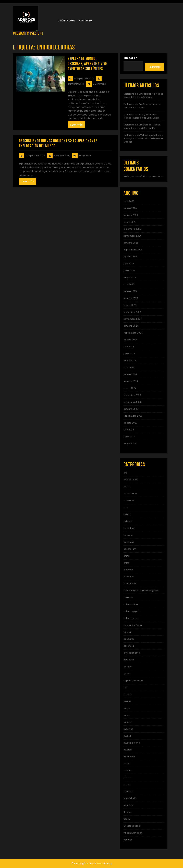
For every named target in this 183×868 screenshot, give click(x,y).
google (128, 667)
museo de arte (132, 743)
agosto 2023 (130, 423)
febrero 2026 (131, 215)
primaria (128, 791)
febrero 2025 (131, 298)
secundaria (130, 798)
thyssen (128, 812)
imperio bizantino (133, 680)
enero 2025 (130, 305)
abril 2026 (129, 201)
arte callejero (131, 480)
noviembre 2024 (133, 319)
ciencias (128, 570)
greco (127, 674)
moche (127, 722)
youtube (128, 840)
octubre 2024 (131, 326)
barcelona (129, 528)
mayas (127, 708)
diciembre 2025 (132, 229)
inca (126, 687)
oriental (128, 770)
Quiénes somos (66, 21)
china (127, 556)
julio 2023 (129, 430)
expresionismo (132, 653)
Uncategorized (132, 826)
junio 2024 (129, 354)
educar (128, 632)
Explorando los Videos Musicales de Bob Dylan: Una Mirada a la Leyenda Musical (143, 138)
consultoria (130, 584)
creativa (128, 597)
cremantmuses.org (28, 33)
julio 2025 (129, 264)
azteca (127, 514)
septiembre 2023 (133, 416)
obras (127, 764)
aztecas (128, 521)
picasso (128, 777)
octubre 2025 (131, 243)
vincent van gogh (133, 833)
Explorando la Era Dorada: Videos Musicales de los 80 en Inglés (142, 126)
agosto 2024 (131, 340)
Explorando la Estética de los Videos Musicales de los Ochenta (143, 95)
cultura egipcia (132, 611)
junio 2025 (129, 270)
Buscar (155, 67)
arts (126, 507)
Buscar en (130, 58)
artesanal (129, 500)
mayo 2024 (130, 360)
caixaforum (130, 549)
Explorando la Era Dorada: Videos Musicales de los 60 (142, 106)
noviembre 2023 (133, 402)
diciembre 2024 (132, 312)
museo (127, 736)
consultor (129, 577)
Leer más (76, 125)
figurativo (129, 660)
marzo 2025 (130, 291)
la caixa (128, 694)
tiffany (127, 819)
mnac (127, 715)
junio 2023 (129, 437)
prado (127, 784)
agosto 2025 (130, 257)
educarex (129, 639)
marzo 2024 (130, 374)
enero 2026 (130, 222)
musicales (129, 757)
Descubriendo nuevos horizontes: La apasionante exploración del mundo (58, 143)
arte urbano (130, 494)
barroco (128, 535)
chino (127, 563)
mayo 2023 (130, 444)
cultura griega (131, 618)
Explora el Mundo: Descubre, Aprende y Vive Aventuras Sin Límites (87, 64)
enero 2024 (130, 388)
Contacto (86, 21)
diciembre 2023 (132, 395)
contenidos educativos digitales (141, 590)
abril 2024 (129, 367)
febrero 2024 (131, 381)
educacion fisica (133, 625)
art (125, 473)
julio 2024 (129, 347)
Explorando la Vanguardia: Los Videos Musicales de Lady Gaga (141, 116)
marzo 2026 (130, 208)
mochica (128, 729)
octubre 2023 (131, 409)
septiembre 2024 (133, 333)
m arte (127, 701)
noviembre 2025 (133, 236)
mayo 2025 (130, 277)
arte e (127, 487)
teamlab (128, 805)
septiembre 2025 (133, 250)
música (128, 750)
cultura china (131, 604)
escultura (129, 646)
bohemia (129, 542)
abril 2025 (129, 284)
